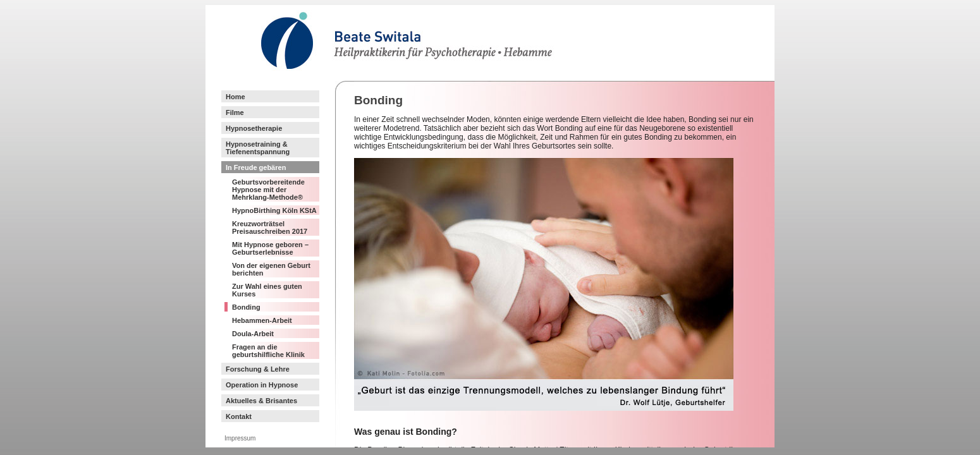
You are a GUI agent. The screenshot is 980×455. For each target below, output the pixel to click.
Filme (235, 112)
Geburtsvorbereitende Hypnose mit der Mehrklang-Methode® (268, 190)
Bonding (246, 307)
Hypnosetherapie (254, 128)
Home (236, 97)
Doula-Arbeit (253, 334)
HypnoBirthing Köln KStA (274, 210)
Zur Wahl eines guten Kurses (267, 290)
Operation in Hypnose (262, 385)
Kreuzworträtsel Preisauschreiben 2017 (270, 227)
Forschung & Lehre (258, 369)
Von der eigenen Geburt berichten (271, 269)
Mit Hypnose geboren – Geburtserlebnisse (270, 248)
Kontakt (239, 416)
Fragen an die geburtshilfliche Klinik (268, 351)
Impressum (240, 438)
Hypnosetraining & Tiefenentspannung (258, 148)
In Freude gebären (256, 167)
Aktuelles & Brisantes (261, 401)
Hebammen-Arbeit (262, 320)
